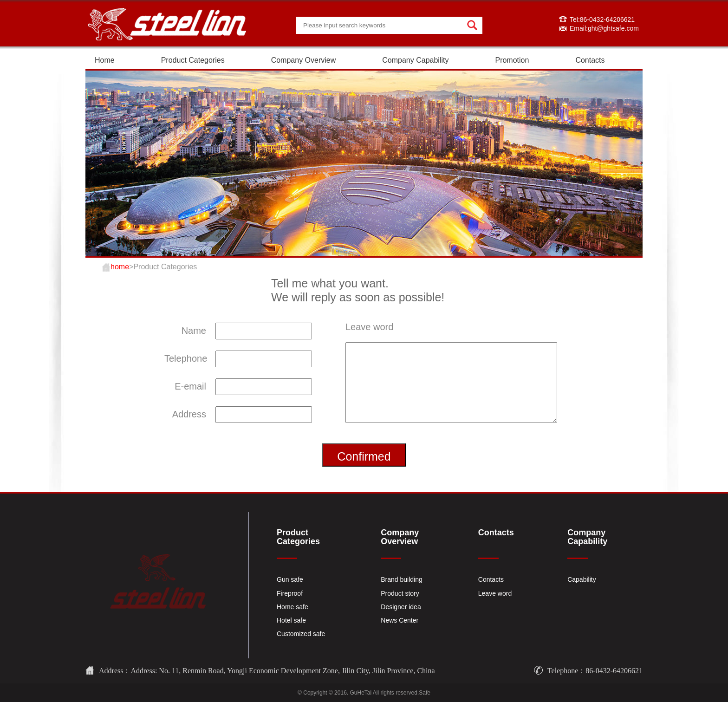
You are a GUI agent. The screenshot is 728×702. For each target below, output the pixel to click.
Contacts (590, 60)
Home (105, 60)
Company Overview (304, 60)
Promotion (512, 60)
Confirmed (364, 456)
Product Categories (193, 60)
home (120, 267)
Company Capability (415, 60)
